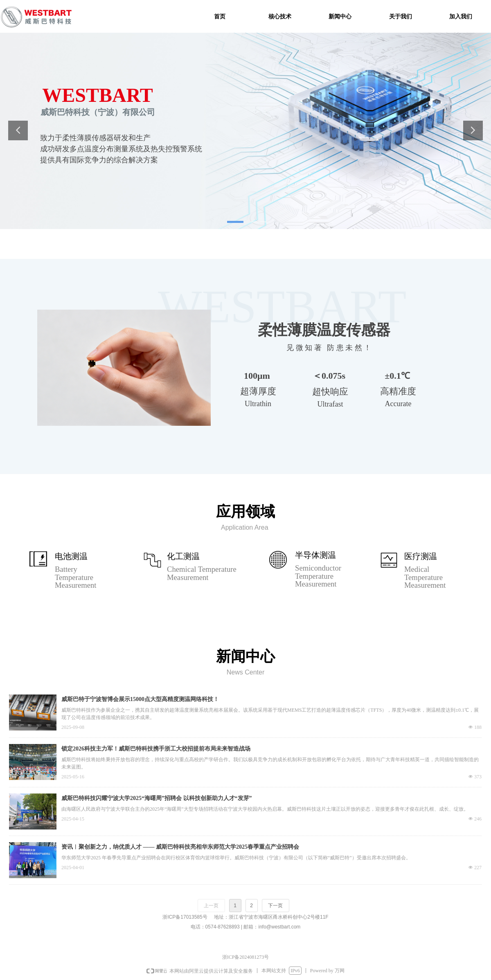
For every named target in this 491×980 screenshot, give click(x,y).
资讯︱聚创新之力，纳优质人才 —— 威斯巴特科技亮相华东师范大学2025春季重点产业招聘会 (180, 847)
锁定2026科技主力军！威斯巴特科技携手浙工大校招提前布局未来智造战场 (156, 749)
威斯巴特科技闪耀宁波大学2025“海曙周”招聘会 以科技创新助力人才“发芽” (157, 798)
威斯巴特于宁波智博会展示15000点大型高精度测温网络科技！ (140, 699)
